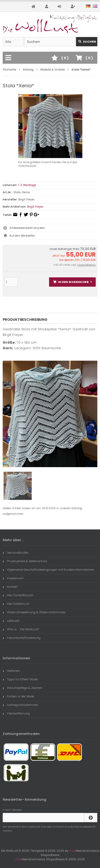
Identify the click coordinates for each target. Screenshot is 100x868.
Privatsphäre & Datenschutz (25, 561)
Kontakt (10, 587)
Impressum (13, 578)
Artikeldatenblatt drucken (27, 228)
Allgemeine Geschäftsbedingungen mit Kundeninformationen (49, 570)
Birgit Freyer (35, 207)
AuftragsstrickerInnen (20, 705)
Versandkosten (86, 265)
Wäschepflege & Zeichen (23, 688)
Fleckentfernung (16, 713)
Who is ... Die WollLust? (21, 629)
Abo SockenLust (16, 604)
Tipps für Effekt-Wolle (20, 679)
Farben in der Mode (18, 696)
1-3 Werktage (27, 185)
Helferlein (11, 671)
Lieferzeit (11, 621)
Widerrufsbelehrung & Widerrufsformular (34, 612)
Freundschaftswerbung (22, 638)
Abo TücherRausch (18, 595)
